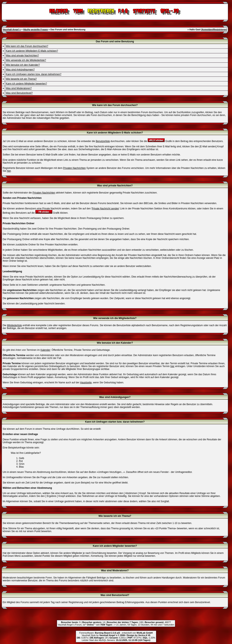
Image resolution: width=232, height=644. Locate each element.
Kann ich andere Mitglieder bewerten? (26, 84)
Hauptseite (86, 383)
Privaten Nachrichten (74, 168)
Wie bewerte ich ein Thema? (21, 79)
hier (9, 171)
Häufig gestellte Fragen (36, 30)
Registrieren (220, 30)
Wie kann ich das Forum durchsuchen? (27, 46)
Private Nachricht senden (105, 209)
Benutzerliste (103, 141)
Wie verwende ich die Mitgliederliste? (26, 60)
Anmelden (207, 30)
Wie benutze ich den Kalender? (23, 65)
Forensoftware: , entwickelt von (116, 633)
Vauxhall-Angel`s (12, 30)
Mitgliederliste (14, 325)
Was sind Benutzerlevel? (19, 93)
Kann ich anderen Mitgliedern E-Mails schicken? (32, 51)
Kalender (45, 350)
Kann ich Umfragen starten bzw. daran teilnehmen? (34, 74)
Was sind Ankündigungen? (20, 70)
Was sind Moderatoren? (19, 88)
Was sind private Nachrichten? (22, 56)
